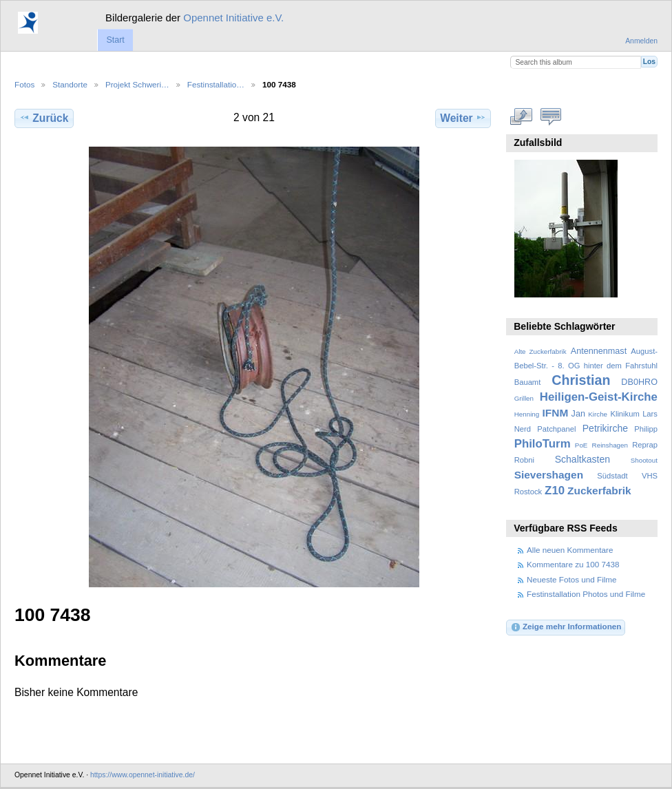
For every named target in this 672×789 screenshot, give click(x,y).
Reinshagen (610, 445)
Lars (650, 414)
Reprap (645, 445)
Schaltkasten (582, 459)
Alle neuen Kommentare (570, 550)
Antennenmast (599, 351)
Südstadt (612, 476)
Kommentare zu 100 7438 (573, 564)
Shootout (644, 460)
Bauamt (528, 382)
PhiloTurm (543, 444)
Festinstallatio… (216, 84)
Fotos (24, 84)
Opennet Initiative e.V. (233, 18)
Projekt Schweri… (137, 84)
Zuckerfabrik (599, 491)
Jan (578, 414)
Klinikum (624, 414)
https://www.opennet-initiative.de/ (143, 775)
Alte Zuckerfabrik (540, 351)
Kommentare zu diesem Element (551, 116)
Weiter (463, 118)
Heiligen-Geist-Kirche (599, 397)
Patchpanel (556, 429)
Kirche (598, 414)
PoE (581, 445)
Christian (581, 380)
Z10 (555, 491)
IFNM (556, 413)
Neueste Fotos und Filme (572, 579)
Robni (524, 460)
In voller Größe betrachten (522, 116)
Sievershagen (549, 475)
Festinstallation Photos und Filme (586, 594)
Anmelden (641, 41)
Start (115, 40)
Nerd (523, 429)
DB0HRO (639, 382)
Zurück (44, 118)
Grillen (524, 398)
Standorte (70, 84)
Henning (527, 414)
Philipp (646, 429)
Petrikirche (605, 428)
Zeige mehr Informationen (566, 627)
